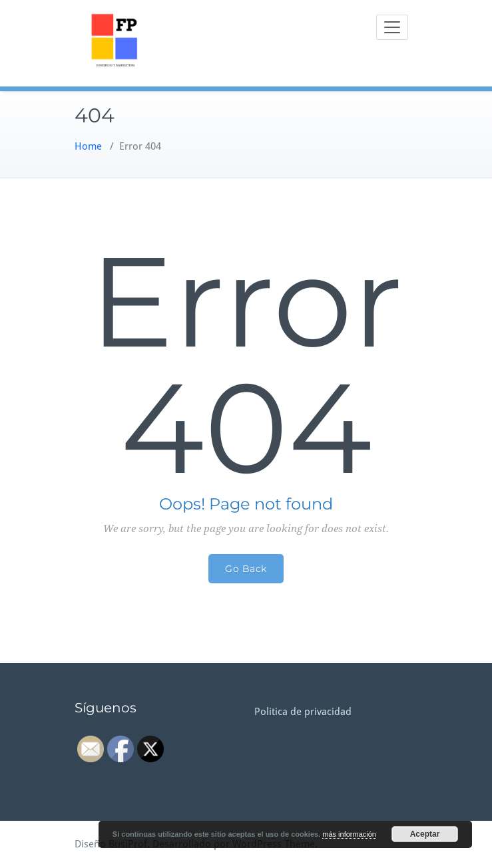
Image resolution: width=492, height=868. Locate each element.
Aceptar (425, 834)
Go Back (246, 569)
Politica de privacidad (303, 712)
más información (349, 834)
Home (88, 146)
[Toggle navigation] (392, 27)
